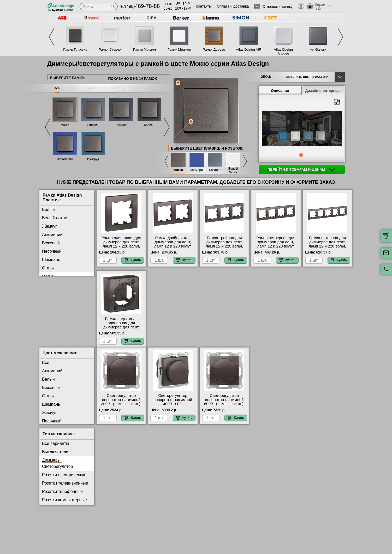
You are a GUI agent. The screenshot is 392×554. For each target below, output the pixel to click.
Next (340, 37)
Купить (133, 260)
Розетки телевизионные (65, 487)
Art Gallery (318, 49)
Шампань (51, 260)
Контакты (204, 6)
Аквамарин (65, 159)
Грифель (93, 125)
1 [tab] (301, 155)
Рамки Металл (144, 49)
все (57, 88)
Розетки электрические (64, 479)
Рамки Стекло (110, 49)
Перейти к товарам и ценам (301, 169)
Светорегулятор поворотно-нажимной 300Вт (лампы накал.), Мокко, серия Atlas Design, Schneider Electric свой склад (121, 410)
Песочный (52, 251)
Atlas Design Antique (283, 51)
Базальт (121, 125)
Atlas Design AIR (249, 49)
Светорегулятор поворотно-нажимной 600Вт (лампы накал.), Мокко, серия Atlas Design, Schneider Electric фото (224, 410)
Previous (52, 37)
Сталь (48, 268)
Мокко (65, 125)
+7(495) (140, 6)
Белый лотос (233, 170)
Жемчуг (49, 226)
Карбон (149, 125)
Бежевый (51, 243)
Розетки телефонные (62, 496)
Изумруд (93, 159)
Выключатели (55, 456)
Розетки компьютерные (64, 504)
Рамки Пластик (75, 49)
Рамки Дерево (214, 49)
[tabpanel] (302, 129)
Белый (48, 210)
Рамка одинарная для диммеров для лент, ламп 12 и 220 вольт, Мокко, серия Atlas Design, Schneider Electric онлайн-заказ (121, 248)
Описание (280, 91)
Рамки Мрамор (179, 49)
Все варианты (56, 448)
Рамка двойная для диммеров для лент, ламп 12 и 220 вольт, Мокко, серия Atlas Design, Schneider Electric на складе (173, 248)
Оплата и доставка (233, 6)
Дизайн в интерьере (323, 91)
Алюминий (52, 235)
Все (46, 367)
